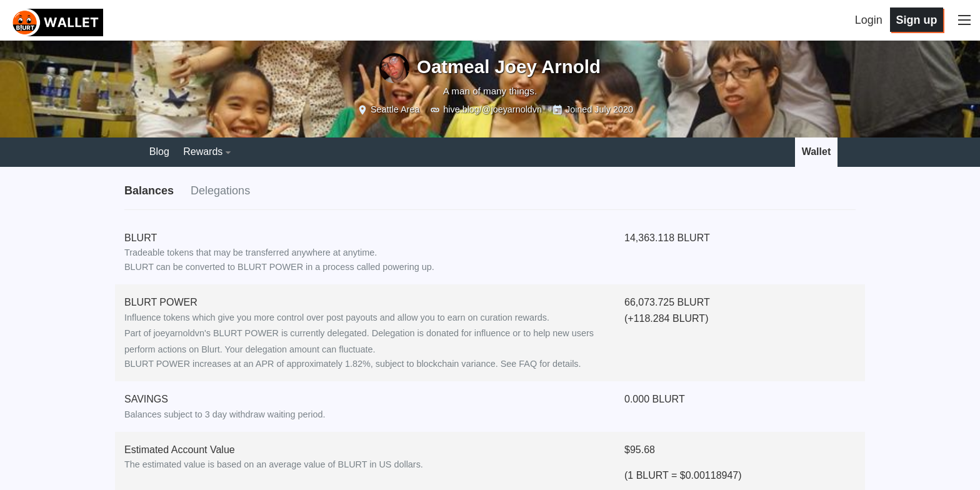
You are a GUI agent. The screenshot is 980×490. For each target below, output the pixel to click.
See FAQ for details (540, 364)
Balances (149, 191)
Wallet (817, 152)
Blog (159, 152)
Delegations (220, 191)
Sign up (916, 20)
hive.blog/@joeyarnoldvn (492, 109)
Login (869, 20)
